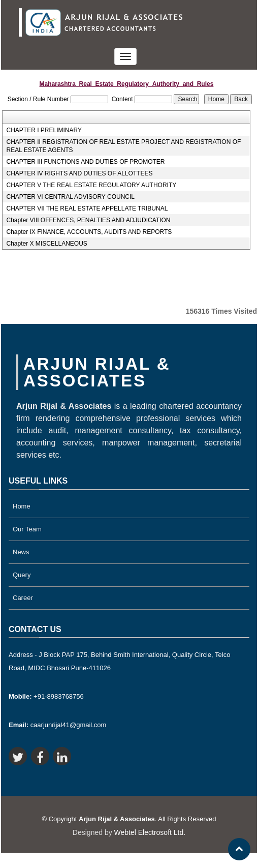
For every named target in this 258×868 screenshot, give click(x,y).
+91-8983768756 (46, 696)
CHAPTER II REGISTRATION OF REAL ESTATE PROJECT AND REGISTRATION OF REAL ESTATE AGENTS (123, 146)
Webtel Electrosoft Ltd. (150, 832)
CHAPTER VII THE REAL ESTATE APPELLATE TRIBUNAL (87, 208)
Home (22, 506)
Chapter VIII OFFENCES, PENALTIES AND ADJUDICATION (88, 220)
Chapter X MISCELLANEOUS (46, 244)
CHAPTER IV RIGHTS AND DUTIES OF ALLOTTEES (79, 173)
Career (23, 598)
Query (22, 575)
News (21, 552)
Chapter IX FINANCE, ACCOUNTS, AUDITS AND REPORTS (89, 232)
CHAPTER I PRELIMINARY (44, 130)
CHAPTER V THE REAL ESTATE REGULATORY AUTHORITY (91, 185)
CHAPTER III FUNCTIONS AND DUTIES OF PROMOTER (85, 162)
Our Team (27, 529)
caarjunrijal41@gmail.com (57, 725)
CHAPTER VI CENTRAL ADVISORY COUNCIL (70, 197)
